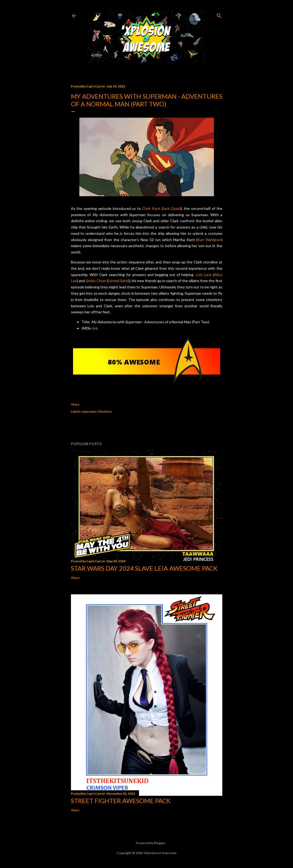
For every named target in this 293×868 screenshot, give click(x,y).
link (95, 328)
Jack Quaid (172, 208)
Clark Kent (151, 208)
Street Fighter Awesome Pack (121, 801)
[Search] (219, 15)
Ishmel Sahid (119, 281)
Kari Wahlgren (209, 240)
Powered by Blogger (147, 843)
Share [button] (75, 404)
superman (89, 411)
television (104, 411)
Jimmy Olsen (96, 281)
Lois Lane (204, 275)
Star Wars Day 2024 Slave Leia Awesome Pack (144, 568)
